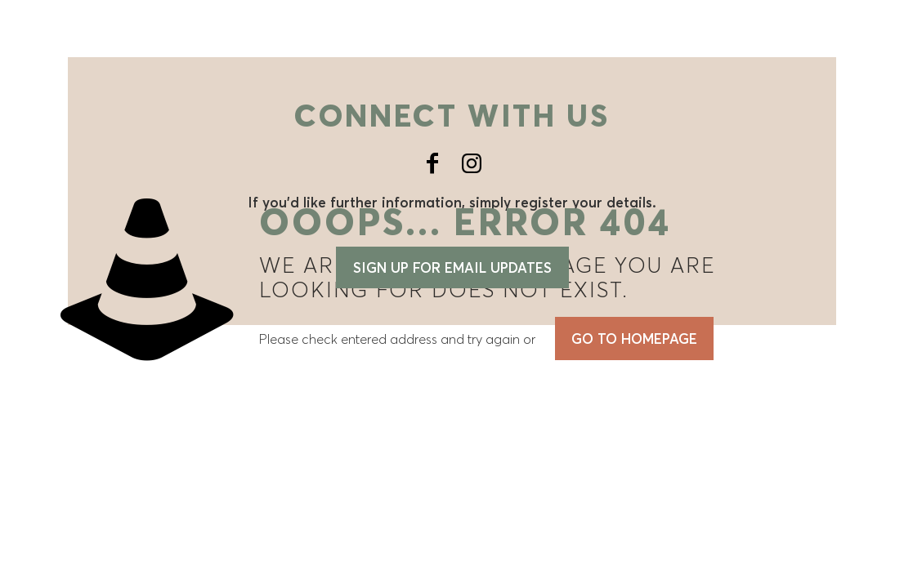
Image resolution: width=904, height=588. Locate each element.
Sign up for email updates (452, 267)
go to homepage (634, 339)
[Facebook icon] (432, 163)
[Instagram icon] (472, 163)
